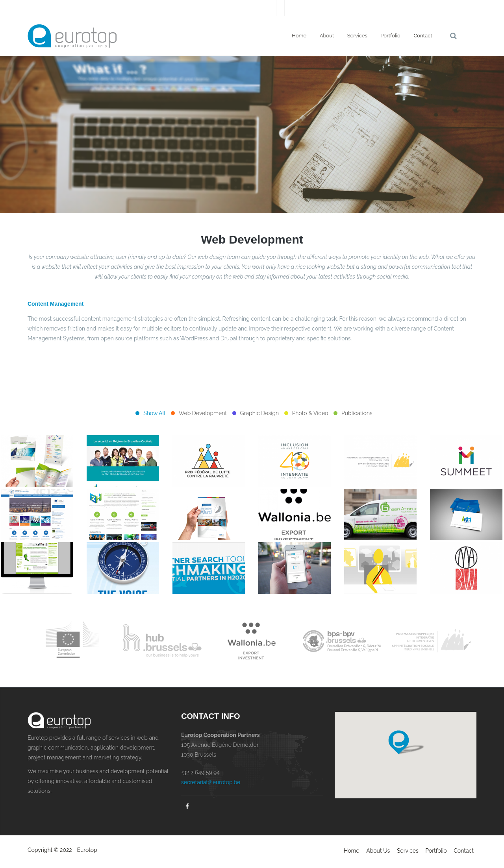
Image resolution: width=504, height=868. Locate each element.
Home (299, 36)
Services (357, 36)
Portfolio (390, 36)
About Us (378, 851)
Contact (423, 36)
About (327, 36)
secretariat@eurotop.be (211, 782)
